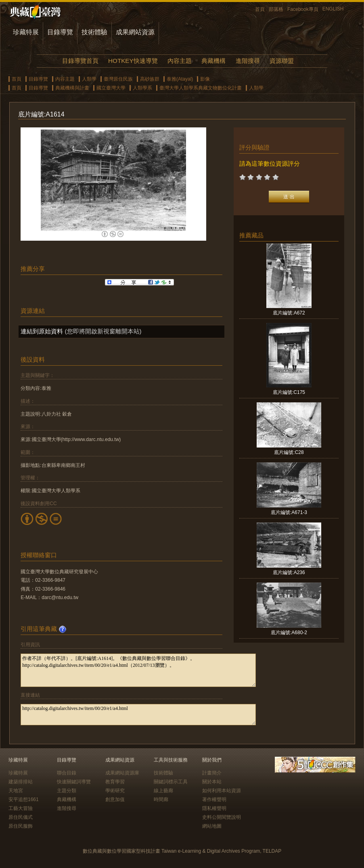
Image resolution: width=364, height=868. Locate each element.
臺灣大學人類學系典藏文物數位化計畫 (201, 88)
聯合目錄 (67, 773)
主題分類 (67, 791)
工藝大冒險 (21, 808)
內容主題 (180, 61)
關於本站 (212, 782)
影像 (205, 79)
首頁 (260, 9)
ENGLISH (333, 9)
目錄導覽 (60, 32)
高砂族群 (150, 79)
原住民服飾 (21, 826)
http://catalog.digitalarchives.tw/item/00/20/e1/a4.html (138, 715)
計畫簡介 (212, 773)
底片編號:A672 (289, 313)
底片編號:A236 (289, 572)
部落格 (276, 9)
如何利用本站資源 (222, 791)
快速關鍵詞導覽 (74, 782)
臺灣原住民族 (118, 79)
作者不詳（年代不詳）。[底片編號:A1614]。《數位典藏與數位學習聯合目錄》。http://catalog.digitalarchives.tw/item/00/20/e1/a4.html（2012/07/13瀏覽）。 (138, 670)
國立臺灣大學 (111, 88)
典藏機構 (213, 61)
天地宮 (16, 791)
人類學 (89, 79)
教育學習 (115, 782)
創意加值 (115, 799)
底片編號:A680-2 (289, 633)
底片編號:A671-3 (289, 512)
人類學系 (142, 88)
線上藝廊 (163, 791)
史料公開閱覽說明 (222, 817)
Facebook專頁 (303, 9)
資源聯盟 (282, 61)
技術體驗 (94, 32)
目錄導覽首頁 (80, 61)
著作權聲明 (214, 799)
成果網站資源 (135, 32)
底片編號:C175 (289, 392)
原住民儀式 (21, 817)
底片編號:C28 (289, 452)
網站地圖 (212, 826)
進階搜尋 (248, 61)
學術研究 (115, 791)
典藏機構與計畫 (72, 88)
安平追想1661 (24, 799)
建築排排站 (21, 782)
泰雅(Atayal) (180, 79)
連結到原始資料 (42, 331)
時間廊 (161, 799)
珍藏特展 (26, 32)
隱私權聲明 (214, 808)
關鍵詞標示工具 (171, 782)
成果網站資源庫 (122, 773)
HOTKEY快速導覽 (133, 61)
